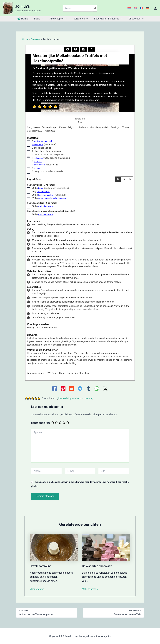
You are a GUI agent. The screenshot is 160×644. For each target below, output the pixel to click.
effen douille (40, 165)
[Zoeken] (95, 8)
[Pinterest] (63, 389)
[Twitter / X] (105, 389)
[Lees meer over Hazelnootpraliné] (54, 548)
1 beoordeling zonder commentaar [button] (77, 399)
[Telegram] (80, 389)
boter (41, 188)
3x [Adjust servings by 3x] (130, 179)
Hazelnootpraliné (42, 566)
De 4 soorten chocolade (99, 566)
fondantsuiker (44, 192)
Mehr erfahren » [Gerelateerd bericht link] (38, 589)
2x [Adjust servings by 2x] (124, 179)
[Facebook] (55, 389)
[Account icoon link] (155, 8)
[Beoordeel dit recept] (92, 49)
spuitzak (38, 162)
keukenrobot (38, 145)
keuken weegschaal (44, 142)
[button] (75, 49)
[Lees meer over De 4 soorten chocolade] (106, 548)
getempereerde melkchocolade (54, 199)
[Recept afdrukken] (67, 49)
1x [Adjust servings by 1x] (118, 179)
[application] (44, 19)
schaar (37, 168)
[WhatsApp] (97, 389)
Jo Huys (22, 6)
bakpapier (39, 158)
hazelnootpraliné (47, 195)
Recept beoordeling (41, 423)
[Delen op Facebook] (84, 49)
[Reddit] (72, 389)
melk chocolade (46, 207)
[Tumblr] (88, 389)
